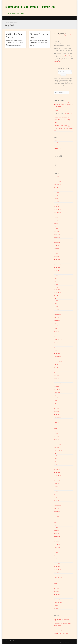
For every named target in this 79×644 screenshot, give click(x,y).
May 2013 (56, 495)
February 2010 (57, 592)
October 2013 (57, 481)
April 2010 (56, 586)
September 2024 (58, 215)
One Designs (64, 642)
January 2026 (57, 179)
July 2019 (56, 326)
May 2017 (56, 373)
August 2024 (57, 218)
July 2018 (56, 342)
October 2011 (57, 544)
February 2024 (57, 234)
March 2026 (57, 176)
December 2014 (58, 445)
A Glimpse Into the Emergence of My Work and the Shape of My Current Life (63, 104)
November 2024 (57, 212)
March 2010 (57, 589)
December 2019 (58, 315)
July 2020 (56, 301)
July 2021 (56, 276)
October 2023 (57, 243)
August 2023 (57, 248)
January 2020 (57, 312)
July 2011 (56, 550)
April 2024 (56, 229)
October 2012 (57, 511)
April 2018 (56, 351)
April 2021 (56, 284)
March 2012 (57, 531)
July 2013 (56, 489)
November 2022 (57, 265)
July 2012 (56, 519)
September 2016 (58, 392)
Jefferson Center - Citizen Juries (61, 633)
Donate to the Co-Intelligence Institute (63, 35)
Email (56, 71)
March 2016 (57, 409)
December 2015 (58, 417)
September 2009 (58, 603)
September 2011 (58, 547)
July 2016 (56, 398)
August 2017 (57, 364)
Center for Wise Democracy (60, 631)
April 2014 (56, 464)
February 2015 (57, 439)
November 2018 (57, 337)
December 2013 (58, 475)
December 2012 (58, 506)
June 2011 (56, 553)
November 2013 (57, 478)
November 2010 (57, 572)
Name (56, 73)
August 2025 (57, 193)
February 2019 (57, 331)
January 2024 (57, 237)
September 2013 (58, 484)
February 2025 (57, 204)
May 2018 (56, 348)
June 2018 (56, 345)
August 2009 (57, 605)
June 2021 (56, 279)
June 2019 (56, 328)
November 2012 (57, 508)
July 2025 (56, 196)
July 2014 (56, 456)
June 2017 (56, 370)
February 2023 (57, 256)
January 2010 (57, 594)
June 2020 (56, 304)
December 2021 (58, 270)
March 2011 (57, 561)
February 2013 (57, 500)
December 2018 (58, 334)
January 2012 (57, 536)
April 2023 (56, 254)
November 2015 (57, 420)
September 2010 (58, 578)
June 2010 (56, 583)
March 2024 (57, 232)
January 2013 (57, 503)
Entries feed (57, 143)
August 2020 (57, 298)
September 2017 (58, 362)
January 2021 (57, 290)
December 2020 (58, 292)
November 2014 (57, 448)
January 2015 (57, 442)
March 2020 (57, 309)
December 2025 (58, 182)
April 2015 (56, 434)
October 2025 (57, 187)
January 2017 (57, 381)
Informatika (56, 125)
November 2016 (57, 387)
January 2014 (57, 472)
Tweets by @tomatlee (59, 158)
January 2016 (57, 414)
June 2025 (56, 198)
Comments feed (58, 146)
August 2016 (57, 395)
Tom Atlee (56, 109)
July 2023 (56, 251)
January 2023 (57, 259)
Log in (55, 140)
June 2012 (56, 522)
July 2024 (56, 220)
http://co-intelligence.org (64, 55)
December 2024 (58, 209)
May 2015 (56, 431)
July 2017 (56, 367)
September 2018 (58, 340)
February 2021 (57, 287)
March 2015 (57, 436)
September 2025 (58, 190)
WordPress (72, 642)
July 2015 (56, 425)
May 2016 (56, 403)
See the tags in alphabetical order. (61, 167)
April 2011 (56, 558)
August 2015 (57, 423)
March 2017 (57, 376)
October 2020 (57, 295)
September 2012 (58, 514)
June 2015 (56, 428)
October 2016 (57, 389)
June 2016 (56, 400)
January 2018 (57, 353)
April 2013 (56, 497)
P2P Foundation (57, 628)
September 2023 (58, 245)
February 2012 (57, 533)
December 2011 (58, 539)
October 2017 (57, 359)
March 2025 (57, 201)
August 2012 (57, 517)
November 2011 (57, 542)
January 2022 (57, 268)
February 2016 (57, 411)
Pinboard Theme (56, 642)
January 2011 (57, 567)
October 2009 (57, 600)
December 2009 (58, 597)
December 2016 (58, 384)
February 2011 (57, 564)
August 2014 (57, 453)
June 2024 (56, 223)
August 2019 (57, 323)
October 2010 (57, 575)
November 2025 (57, 185)
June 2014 (56, 459)
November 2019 (57, 317)
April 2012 (56, 528)
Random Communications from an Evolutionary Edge (30, 7)
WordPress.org (57, 148)
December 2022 (58, 262)
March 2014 (57, 467)
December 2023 (58, 240)
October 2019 (57, 320)
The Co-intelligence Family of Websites (62, 18)
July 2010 (56, 580)
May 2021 (56, 281)
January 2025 (57, 207)
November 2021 (57, 273)
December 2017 (58, 356)
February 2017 (57, 378)
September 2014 (58, 450)
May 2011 (56, 556)
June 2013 (56, 492)
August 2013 (57, 486)
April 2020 (56, 306)
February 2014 (57, 470)
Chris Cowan (57, 103)
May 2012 (56, 525)
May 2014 (56, 461)
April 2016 (56, 406)
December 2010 (58, 569)
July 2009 (56, 608)
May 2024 (56, 226)
